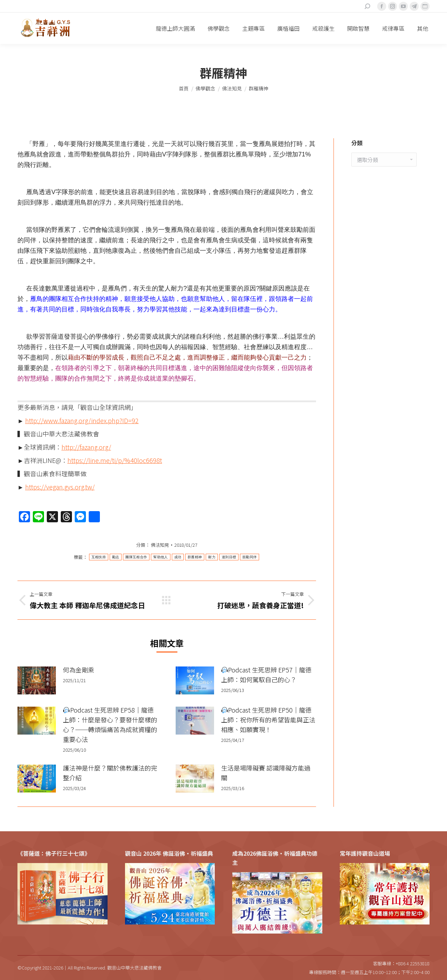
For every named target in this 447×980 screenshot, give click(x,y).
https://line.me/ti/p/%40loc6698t (115, 460)
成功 (178, 557)
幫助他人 (160, 557)
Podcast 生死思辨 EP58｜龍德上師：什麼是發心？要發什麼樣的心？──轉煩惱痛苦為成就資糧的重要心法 (110, 724)
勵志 (116, 557)
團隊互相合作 (136, 557)
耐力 (212, 557)
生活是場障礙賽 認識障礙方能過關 (266, 773)
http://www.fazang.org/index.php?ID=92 (82, 420)
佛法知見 (160, 545)
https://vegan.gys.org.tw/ (60, 487)
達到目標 (229, 557)
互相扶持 (99, 557)
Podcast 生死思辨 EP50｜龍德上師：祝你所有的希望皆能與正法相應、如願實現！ (268, 720)
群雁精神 (195, 557)
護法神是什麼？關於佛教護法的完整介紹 (110, 773)
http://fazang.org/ (86, 447)
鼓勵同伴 (250, 557)
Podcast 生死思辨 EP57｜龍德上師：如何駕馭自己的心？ (266, 675)
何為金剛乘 (79, 670)
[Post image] (37, 680)
